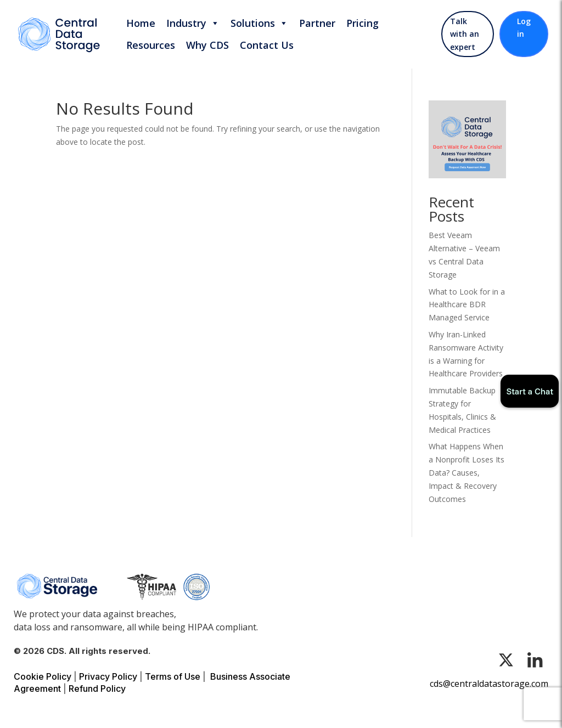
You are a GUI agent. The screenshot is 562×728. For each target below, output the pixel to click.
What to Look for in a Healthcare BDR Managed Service (467, 305)
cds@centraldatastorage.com (489, 684)
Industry (193, 23)
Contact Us (267, 45)
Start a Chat (530, 391)
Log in (524, 28)
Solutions (259, 23)
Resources (151, 45)
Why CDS (207, 45)
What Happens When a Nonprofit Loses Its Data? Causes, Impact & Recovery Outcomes (467, 472)
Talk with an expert (465, 34)
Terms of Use (173, 676)
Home (141, 23)
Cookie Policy (43, 676)
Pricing (363, 23)
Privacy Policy (108, 676)
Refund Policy (97, 689)
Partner (317, 23)
